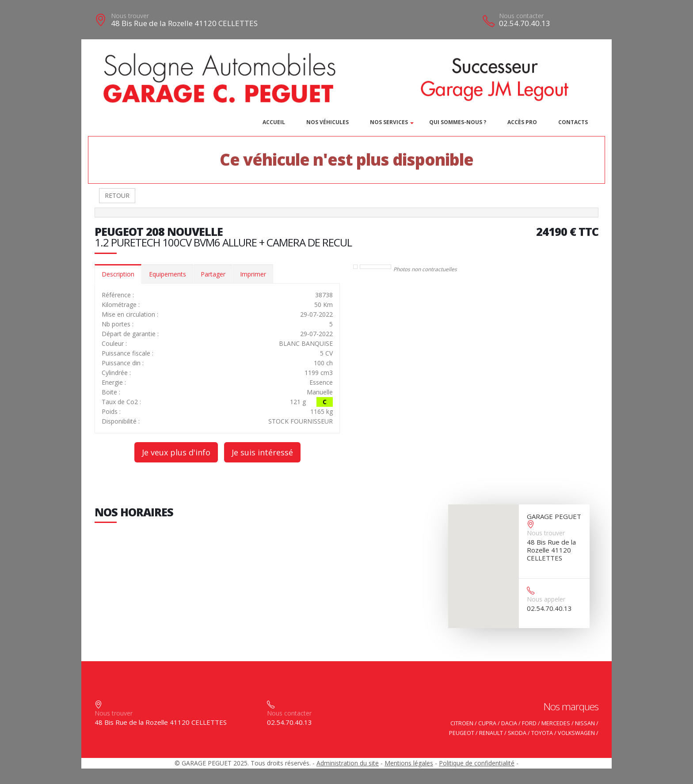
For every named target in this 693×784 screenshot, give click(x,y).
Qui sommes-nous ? (458, 122)
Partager (213, 274)
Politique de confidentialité (477, 763)
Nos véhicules (327, 122)
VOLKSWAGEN (576, 733)
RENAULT (491, 733)
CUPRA (487, 723)
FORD (529, 723)
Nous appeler (546, 599)
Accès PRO (522, 122)
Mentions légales (409, 763)
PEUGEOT (462, 733)
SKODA (517, 733)
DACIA (509, 723)
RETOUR (117, 195)
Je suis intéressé (262, 452)
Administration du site (348, 763)
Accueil (274, 122)
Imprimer (253, 274)
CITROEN (462, 723)
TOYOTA (542, 733)
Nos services (389, 122)
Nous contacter (521, 16)
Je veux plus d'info (176, 452)
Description (118, 274)
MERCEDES (556, 723)
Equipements (168, 274)
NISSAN (585, 723)
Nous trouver (130, 16)
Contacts (573, 122)
